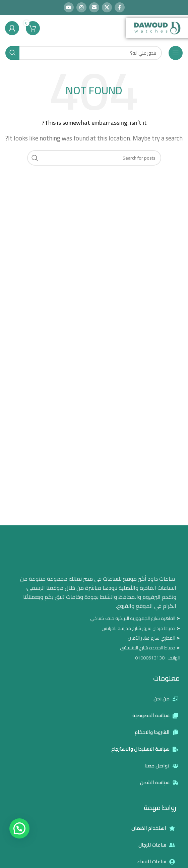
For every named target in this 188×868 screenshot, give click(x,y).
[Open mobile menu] (176, 53)
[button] (19, 828)
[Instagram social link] (81, 7)
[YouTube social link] (69, 7)
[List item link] (98, 658)
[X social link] (107, 7)
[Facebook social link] (120, 7)
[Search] (84, 53)
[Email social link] (94, 7)
